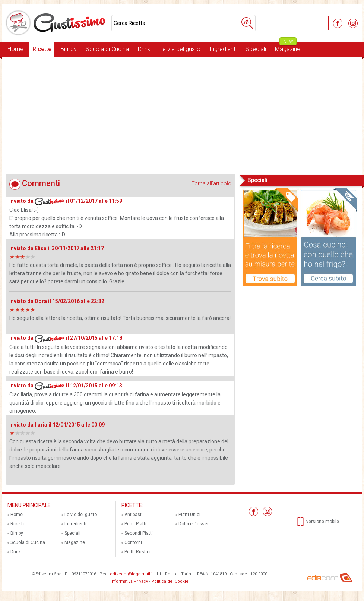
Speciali (256, 49)
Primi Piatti (135, 524)
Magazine (288, 47)
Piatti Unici (189, 515)
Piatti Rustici (137, 552)
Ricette (42, 49)
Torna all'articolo (211, 183)
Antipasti (134, 515)
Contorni (133, 542)
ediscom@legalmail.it (132, 574)
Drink (144, 49)
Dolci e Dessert (194, 524)
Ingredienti (223, 49)
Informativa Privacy (129, 581)
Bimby (69, 49)
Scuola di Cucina (107, 49)
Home (15, 49)
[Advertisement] (182, 115)
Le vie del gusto (180, 49)
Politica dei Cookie (170, 581)
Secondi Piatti (139, 533)
